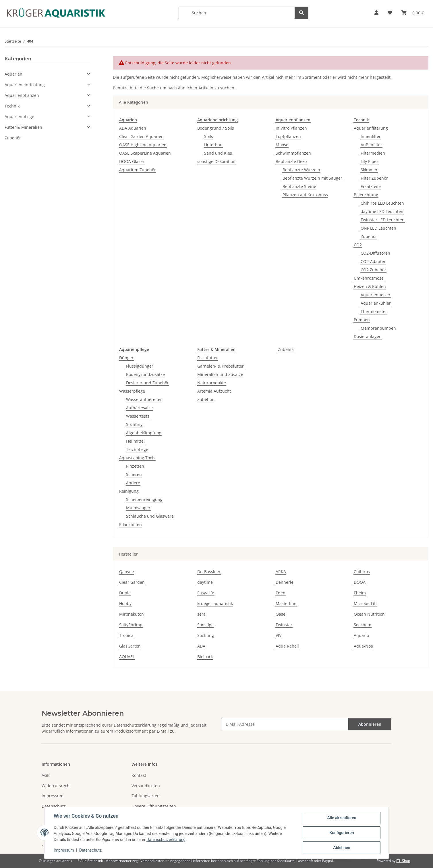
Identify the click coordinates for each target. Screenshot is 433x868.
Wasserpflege (132, 391)
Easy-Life (206, 593)
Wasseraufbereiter (144, 399)
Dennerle (285, 582)
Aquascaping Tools (137, 458)
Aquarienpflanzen (22, 95)
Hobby (125, 603)
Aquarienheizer (376, 295)
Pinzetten (135, 466)
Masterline (286, 603)
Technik (12, 106)
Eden (281, 593)
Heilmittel (135, 441)
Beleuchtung (366, 195)
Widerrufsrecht (56, 786)
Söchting (134, 424)
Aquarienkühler (376, 303)
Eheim (360, 593)
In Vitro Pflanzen (291, 128)
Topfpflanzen (288, 136)
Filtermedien (373, 153)
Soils (209, 136)
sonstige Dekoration (216, 161)
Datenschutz (90, 850)
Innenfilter (371, 136)
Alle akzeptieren (342, 818)
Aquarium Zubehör (138, 170)
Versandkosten (146, 786)
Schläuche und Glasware (150, 516)
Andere (133, 483)
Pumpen (362, 320)
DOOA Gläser (132, 161)
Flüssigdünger (140, 366)
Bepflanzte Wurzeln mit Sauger (312, 178)
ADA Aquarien (133, 128)
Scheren (134, 474)
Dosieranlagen (368, 336)
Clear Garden (132, 582)
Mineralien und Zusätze (220, 374)
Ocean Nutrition (369, 614)
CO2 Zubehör (373, 270)
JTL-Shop (403, 861)
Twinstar (284, 625)
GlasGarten (130, 646)
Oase (281, 614)
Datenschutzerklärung (166, 840)
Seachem (363, 625)
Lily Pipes (370, 161)
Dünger (126, 358)
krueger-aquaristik (215, 603)
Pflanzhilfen (131, 524)
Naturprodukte (212, 383)
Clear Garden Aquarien (141, 136)
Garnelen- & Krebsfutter (221, 366)
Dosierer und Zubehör (147, 383)
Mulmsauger (138, 508)
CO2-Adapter (373, 261)
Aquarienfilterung (371, 128)
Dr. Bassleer (209, 572)
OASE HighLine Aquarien (143, 145)
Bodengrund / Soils (216, 128)
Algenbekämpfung (144, 433)
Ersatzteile (371, 186)
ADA (201, 646)
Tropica (126, 635)
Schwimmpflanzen (293, 153)
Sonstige (205, 625)
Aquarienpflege (19, 117)
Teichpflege (137, 449)
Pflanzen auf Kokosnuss (305, 195)
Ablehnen (342, 848)
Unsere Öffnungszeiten (154, 806)
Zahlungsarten (146, 796)
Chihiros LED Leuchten (382, 203)
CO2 (358, 245)
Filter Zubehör (374, 178)
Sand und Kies (218, 153)
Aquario (361, 635)
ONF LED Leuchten (378, 228)
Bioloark (205, 657)
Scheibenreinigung (144, 499)
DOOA (360, 582)
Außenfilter (371, 145)
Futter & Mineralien (23, 127)
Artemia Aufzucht (214, 391)
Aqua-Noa (363, 646)
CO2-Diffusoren (375, 253)
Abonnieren (370, 724)
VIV (279, 635)
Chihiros (362, 572)
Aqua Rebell (287, 646)
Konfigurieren (342, 833)
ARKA (281, 572)
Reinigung (129, 491)
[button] (376, 13)
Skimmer (369, 170)
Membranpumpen (378, 328)
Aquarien (13, 74)
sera (201, 614)
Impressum (64, 850)
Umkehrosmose (369, 278)
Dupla (125, 593)
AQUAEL (127, 657)
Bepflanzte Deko (291, 161)
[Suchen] (237, 13)
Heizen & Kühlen (370, 286)
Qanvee (126, 572)
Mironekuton (132, 614)
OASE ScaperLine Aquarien (145, 153)
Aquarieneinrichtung (25, 85)
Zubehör (369, 236)
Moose (282, 145)
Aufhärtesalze (139, 408)
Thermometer (374, 311)
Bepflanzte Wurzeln (301, 170)
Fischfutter (208, 358)
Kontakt (139, 775)
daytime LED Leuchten (382, 211)
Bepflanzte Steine (299, 186)
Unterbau (213, 145)
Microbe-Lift (365, 603)
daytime (205, 582)
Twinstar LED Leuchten (383, 220)
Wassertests (138, 416)
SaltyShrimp (131, 625)
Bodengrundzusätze (145, 374)
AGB (46, 775)
